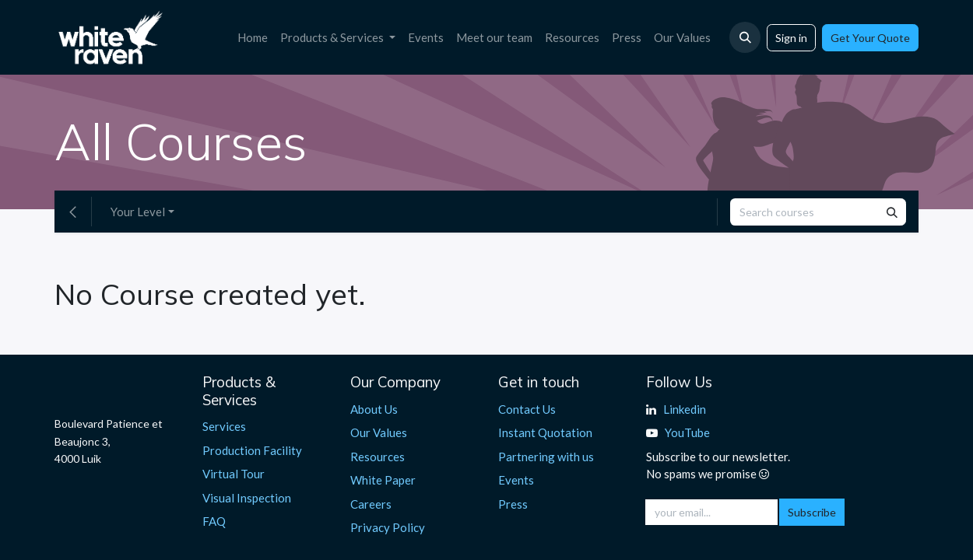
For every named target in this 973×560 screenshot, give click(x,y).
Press (513, 504)
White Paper (383, 480)
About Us (374, 409)
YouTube (687, 432)
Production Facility (252, 450)
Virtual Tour (234, 474)
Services (224, 426)
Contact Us (527, 409)
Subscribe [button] (812, 512)
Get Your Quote (870, 38)
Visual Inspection (247, 498)
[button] (745, 37)
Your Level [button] (138, 212)
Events (516, 480)
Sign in (791, 38)
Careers (371, 504)
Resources (378, 457)
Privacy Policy (388, 527)
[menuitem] (253, 38)
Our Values (379, 432)
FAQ (214, 521)
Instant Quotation (545, 432)
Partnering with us (546, 457)
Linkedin (685, 409)
